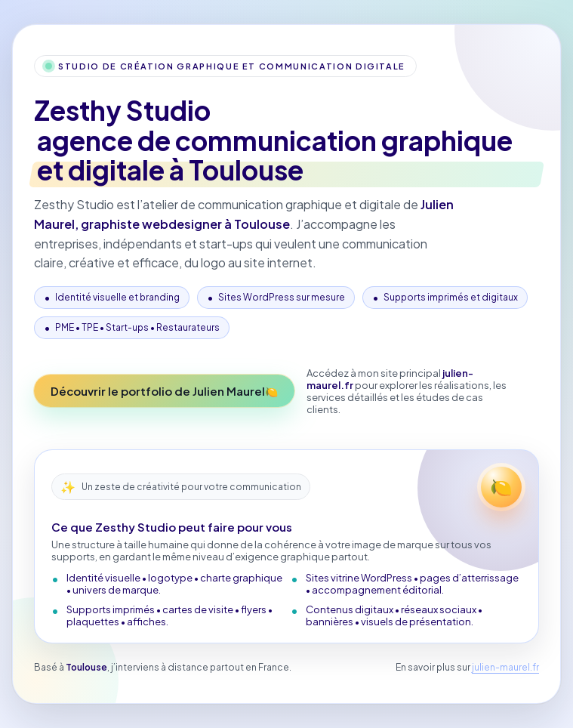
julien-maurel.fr (505, 667)
